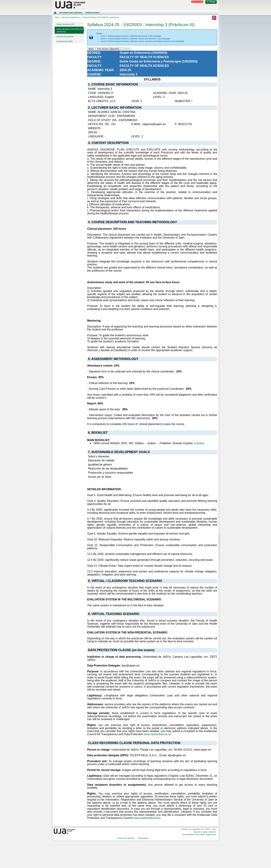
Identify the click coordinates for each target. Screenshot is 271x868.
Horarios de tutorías (65, 36)
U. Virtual (211, 2)
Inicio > (58, 17)
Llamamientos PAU (65, 41)
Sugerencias (211, 834)
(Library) (199, 443)
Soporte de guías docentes (205, 832)
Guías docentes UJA (65, 24)
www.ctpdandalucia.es (157, 734)
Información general (71, 13)
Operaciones (92, 13)
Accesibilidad (188, 834)
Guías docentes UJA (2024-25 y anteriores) (70, 30)
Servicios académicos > (72, 17)
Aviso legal (200, 834)
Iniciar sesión (197, 2)
